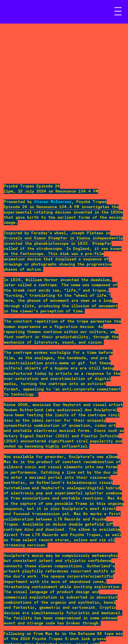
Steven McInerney (53, 202)
